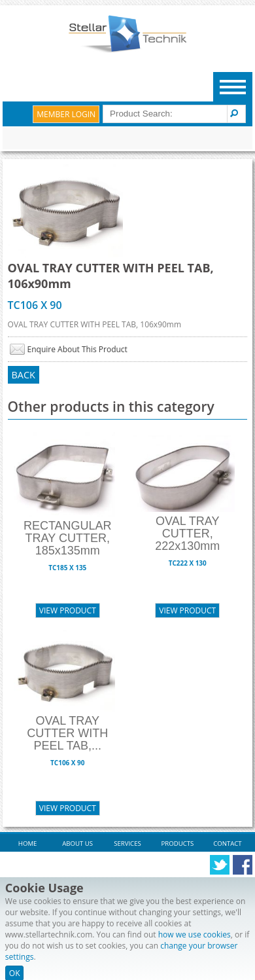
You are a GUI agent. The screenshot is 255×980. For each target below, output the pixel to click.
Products (178, 844)
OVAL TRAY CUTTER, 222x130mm (187, 534)
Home (28, 844)
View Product (68, 610)
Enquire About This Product (77, 349)
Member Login (66, 114)
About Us (77, 844)
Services (127, 844)
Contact (227, 844)
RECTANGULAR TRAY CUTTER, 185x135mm (68, 538)
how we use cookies (195, 935)
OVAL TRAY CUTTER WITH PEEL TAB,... (67, 733)
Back (24, 375)
